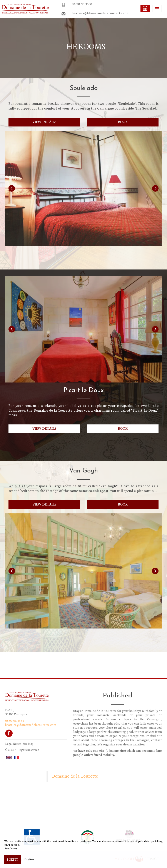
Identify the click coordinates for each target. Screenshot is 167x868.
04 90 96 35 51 (82, 4)
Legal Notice (13, 744)
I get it (13, 859)
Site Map (28, 744)
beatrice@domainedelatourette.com (101, 13)
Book (123, 121)
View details (44, 121)
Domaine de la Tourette (75, 777)
